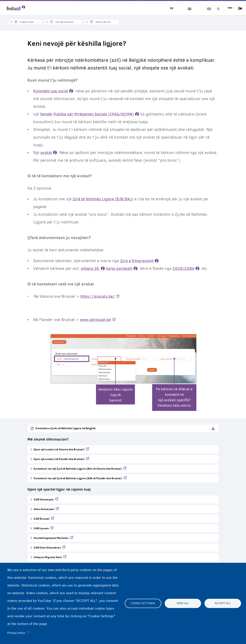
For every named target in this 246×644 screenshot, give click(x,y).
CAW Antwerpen (44, 500)
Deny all (183, 603)
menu (230, 8)
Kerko (217, 9)
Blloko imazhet (184, 9)
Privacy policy (16, 633)
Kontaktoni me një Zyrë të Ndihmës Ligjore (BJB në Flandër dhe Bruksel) (78, 478)
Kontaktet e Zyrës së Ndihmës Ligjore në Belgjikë (66, 428)
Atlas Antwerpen (44, 509)
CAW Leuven (41, 528)
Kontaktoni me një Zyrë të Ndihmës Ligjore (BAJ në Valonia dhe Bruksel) (78, 469)
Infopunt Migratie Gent (48, 557)
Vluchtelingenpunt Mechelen (51, 538)
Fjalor (206, 9)
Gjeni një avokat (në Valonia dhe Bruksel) (59, 450)
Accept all (223, 603)
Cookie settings (143, 603)
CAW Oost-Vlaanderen (47, 548)
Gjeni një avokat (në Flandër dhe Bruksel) (59, 459)
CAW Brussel (42, 519)
